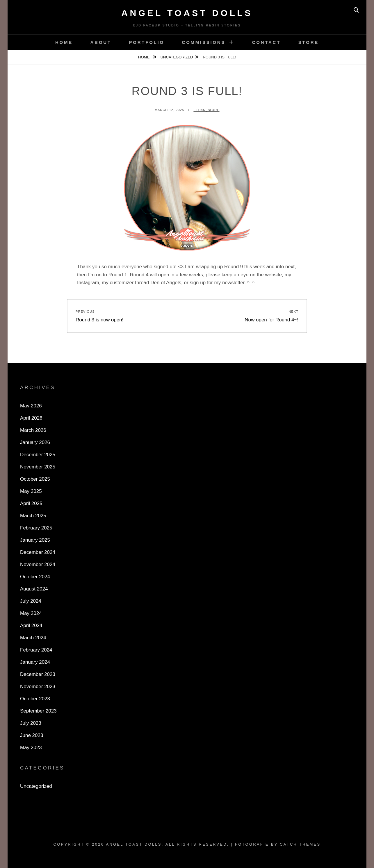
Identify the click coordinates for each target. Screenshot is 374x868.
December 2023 (38, 674)
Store (309, 42)
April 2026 (31, 418)
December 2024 (38, 552)
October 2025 (35, 479)
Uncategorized (177, 57)
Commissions (204, 42)
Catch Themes (300, 844)
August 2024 (34, 589)
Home (64, 42)
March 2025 (33, 516)
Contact (266, 42)
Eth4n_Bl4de (206, 110)
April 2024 (31, 626)
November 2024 (38, 564)
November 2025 (38, 467)
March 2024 (33, 638)
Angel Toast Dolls (187, 13)
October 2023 (35, 699)
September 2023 (38, 711)
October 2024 (35, 577)
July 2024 (31, 601)
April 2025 (31, 503)
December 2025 (38, 455)
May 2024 (31, 613)
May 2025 (31, 491)
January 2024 (35, 662)
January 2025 (35, 540)
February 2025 (36, 528)
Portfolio (147, 42)
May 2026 (31, 406)
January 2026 (35, 442)
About (101, 42)
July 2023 (31, 723)
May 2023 (31, 748)
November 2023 (38, 687)
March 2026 (33, 430)
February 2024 (36, 650)
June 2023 (32, 735)
